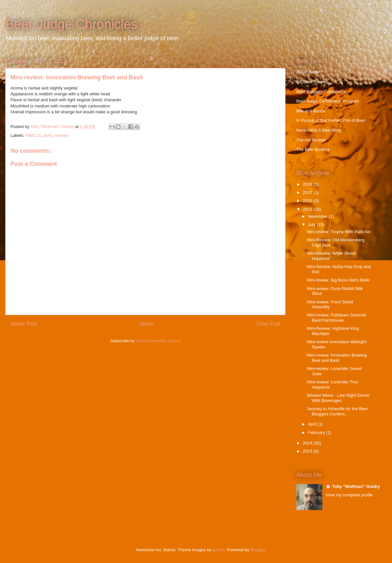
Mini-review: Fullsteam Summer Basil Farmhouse (336, 318)
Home (147, 324)
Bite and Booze (311, 111)
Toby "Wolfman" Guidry (356, 486)
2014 (308, 443)
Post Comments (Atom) (158, 341)
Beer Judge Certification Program (328, 101)
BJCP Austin (308, 72)
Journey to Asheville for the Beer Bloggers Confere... (337, 411)
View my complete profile (349, 495)
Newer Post (24, 324)
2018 (308, 184)
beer (48, 135)
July (312, 225)
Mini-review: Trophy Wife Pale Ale (338, 232)
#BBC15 (33, 135)
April (313, 424)
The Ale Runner (311, 140)
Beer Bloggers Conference (321, 92)
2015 (308, 209)
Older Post (268, 324)
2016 (308, 201)
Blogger (258, 550)
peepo (219, 550)
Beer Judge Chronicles (71, 24)
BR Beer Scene (311, 82)
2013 (308, 451)
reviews (61, 135)
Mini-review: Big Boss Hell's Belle (338, 280)
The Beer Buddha (313, 149)
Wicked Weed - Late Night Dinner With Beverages (338, 398)
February (317, 433)
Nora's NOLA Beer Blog (318, 130)
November (318, 216)
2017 (308, 193)
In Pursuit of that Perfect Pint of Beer (331, 120)
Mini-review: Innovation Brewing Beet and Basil (337, 358)
